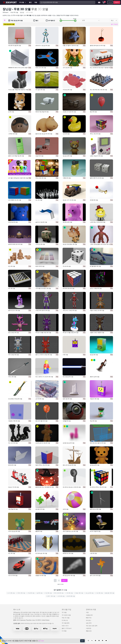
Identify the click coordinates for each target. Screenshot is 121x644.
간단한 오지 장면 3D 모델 (69, 112)
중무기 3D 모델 (51, 596)
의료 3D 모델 (99, 593)
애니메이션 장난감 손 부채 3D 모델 (72, 487)
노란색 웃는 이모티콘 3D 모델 (98, 222)
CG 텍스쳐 (65, 620)
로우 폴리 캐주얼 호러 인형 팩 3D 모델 (18, 178)
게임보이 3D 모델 (94, 399)
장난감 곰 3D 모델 (67, 156)
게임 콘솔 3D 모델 (13, 509)
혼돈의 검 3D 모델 (95, 377)
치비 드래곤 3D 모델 (13, 355)
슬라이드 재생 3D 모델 (41, 222)
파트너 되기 (65, 626)
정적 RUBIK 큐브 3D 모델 (15, 200)
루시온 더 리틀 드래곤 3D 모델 (43, 333)
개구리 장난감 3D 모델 (14, 531)
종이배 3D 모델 (12, 465)
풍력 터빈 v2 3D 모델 (95, 509)
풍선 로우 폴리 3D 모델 (41, 421)
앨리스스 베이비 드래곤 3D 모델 (44, 355)
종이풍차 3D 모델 (40, 509)
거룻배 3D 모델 (67, 178)
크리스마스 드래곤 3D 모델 (70, 310)
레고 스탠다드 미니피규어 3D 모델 (44, 377)
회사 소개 (17, 610)
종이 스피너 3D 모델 (95, 575)
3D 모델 (64, 612)
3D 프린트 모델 (66, 615)
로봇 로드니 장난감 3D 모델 (43, 46)
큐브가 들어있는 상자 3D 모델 (70, 531)
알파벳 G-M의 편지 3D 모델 (15, 244)
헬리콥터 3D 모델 (109, 593)
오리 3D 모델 (66, 134)
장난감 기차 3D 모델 (13, 487)
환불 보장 (89, 631)
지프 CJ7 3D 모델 (13, 575)
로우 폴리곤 (50, 21)
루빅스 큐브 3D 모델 (95, 134)
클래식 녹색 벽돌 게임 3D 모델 (16, 156)
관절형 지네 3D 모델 (41, 575)
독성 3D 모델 (93, 421)
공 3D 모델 (66, 509)
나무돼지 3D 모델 (13, 134)
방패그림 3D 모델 (67, 399)
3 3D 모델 (65, 355)
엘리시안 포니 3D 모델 (14, 310)
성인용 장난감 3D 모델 (69, 443)
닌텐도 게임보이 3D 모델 (96, 156)
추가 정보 (41, 641)
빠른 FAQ (89, 618)
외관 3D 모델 (48, 593)
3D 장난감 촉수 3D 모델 (69, 575)
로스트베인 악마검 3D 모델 (15, 399)
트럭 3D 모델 (60, 596)
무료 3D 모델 (66, 618)
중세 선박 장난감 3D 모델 (69, 465)
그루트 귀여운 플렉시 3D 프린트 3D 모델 (100, 244)
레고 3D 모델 (12, 266)
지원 (87, 612)
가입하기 (117, 2)
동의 (82, 641)
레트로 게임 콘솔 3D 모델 (42, 112)
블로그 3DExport (67, 628)
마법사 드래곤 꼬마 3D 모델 (97, 310)
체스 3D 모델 (39, 200)
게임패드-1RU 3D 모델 (14, 421)
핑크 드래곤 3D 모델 (13, 333)
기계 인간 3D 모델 (40, 244)
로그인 (110, 2)
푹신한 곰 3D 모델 (13, 222)
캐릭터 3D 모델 (21, 593)
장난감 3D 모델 (94, 355)
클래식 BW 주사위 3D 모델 (97, 178)
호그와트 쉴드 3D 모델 (41, 553)
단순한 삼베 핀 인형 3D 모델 (43, 443)
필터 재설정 (114, 24)
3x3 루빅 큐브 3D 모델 (69, 288)
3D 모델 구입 (66, 610)
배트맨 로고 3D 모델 (68, 553)
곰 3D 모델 (11, 112)
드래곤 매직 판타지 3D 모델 (43, 310)
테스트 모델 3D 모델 (95, 531)
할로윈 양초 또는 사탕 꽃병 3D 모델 (45, 487)
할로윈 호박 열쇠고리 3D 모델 (98, 46)
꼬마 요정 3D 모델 (67, 68)
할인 (36, 21)
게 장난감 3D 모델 (67, 90)
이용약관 (89, 628)
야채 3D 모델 (69, 593)
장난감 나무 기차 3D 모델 (69, 200)
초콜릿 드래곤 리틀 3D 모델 (97, 333)
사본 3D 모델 (93, 553)
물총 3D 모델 (39, 531)
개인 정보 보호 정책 (92, 626)
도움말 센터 (89, 615)
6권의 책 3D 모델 (40, 266)
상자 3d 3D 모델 (40, 399)
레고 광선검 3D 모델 (68, 377)
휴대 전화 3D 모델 (58, 593)
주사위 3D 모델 (67, 266)
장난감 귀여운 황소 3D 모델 (70, 244)
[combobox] (90, 20)
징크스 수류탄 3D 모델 (96, 288)
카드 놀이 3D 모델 (40, 90)
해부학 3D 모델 (70, 596)
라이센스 (89, 620)
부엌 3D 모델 (30, 593)
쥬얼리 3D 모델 (79, 593)
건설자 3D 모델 (39, 156)
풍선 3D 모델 (93, 112)
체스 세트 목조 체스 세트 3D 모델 (98, 90)
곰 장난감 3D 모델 (95, 465)
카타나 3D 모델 (12, 377)
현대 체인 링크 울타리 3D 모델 (98, 443)
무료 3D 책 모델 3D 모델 (15, 46)
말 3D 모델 (39, 593)
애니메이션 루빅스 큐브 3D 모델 (98, 487)
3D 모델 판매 (66, 623)
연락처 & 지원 (91, 610)
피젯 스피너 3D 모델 (41, 68)
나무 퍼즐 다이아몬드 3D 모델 (43, 288)
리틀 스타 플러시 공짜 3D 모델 (71, 46)
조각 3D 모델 (11, 593)
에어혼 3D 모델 (94, 200)
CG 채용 (64, 631)
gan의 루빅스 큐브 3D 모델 (42, 465)
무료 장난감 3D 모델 (15, 21)
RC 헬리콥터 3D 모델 (95, 266)
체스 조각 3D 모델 (13, 443)
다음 (64, 581)
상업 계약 (89, 623)
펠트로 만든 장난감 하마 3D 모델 (44, 134)
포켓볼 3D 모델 (67, 421)
